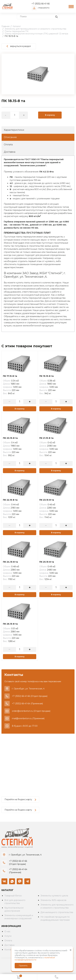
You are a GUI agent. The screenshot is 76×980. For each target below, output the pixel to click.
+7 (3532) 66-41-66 (41, 4)
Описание (10, 137)
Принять (23, 966)
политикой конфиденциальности (35, 959)
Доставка (10, 152)
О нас (7, 931)
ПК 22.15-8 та (10, 500)
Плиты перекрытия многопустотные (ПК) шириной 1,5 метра (36, 34)
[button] (72, 56)
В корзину (50, 115)
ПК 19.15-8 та (46, 376)
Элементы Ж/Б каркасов (53, 900)
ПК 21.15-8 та (46, 438)
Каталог (17, 26)
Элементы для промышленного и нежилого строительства (35, 29)
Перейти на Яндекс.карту (20, 799)
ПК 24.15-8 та (10, 562)
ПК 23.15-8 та (47, 500)
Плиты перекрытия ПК (17, 31)
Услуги (8, 936)
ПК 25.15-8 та (47, 562)
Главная (6, 26)
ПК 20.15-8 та (10, 438)
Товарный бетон (13, 896)
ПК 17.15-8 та (10, 376)
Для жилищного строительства (57, 912)
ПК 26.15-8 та (10, 624)
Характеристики (14, 130)
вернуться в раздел (19, 46)
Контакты (9, 950)
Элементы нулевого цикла (54, 896)
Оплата (8, 145)
